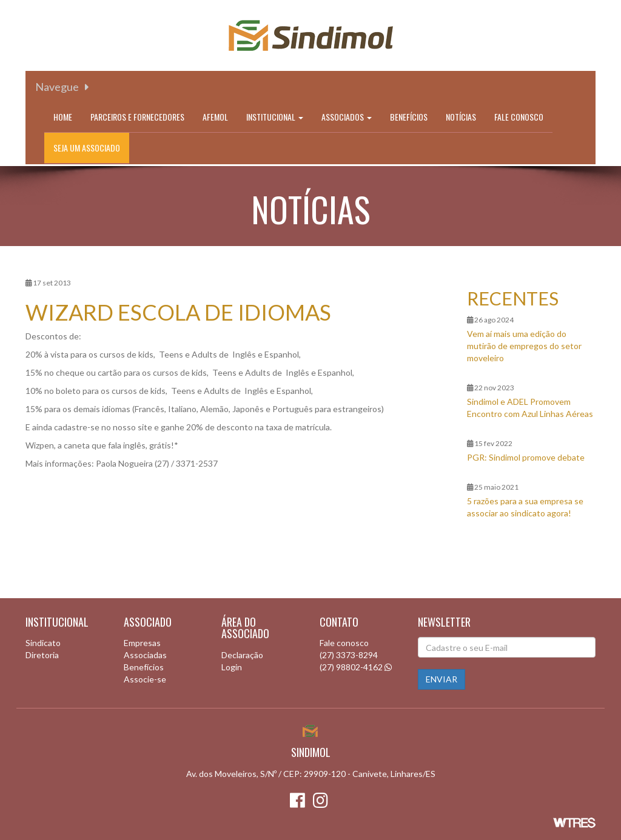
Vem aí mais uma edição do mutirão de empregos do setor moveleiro (524, 346)
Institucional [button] (275, 117)
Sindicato (43, 643)
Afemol (215, 117)
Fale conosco (519, 117)
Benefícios (409, 117)
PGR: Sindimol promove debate (526, 457)
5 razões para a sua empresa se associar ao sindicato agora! (525, 507)
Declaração (242, 655)
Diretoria (42, 655)
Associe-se (145, 679)
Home (63, 117)
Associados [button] (347, 117)
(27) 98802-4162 (351, 667)
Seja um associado (87, 148)
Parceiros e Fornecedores (137, 117)
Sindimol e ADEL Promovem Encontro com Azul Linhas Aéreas (530, 408)
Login (232, 667)
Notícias (461, 117)
